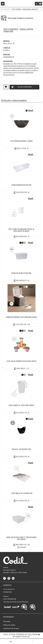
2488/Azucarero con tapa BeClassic (21, 317)
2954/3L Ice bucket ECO (21, 449)
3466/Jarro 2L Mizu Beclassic (21, 405)
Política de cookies (9, 625)
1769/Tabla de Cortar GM (21, 493)
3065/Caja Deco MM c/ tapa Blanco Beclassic (21, 538)
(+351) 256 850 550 (10, 599)
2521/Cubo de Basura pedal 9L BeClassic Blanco (21, 230)
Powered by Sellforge (27, 634)
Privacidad (7, 622)
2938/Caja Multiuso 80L (21, 273)
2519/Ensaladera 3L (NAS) (21, 141)
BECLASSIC (7, 9)
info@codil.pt (8, 592)
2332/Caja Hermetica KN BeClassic (21, 361)
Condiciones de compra (11, 628)
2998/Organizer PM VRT (21, 185)
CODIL (6, 634)
